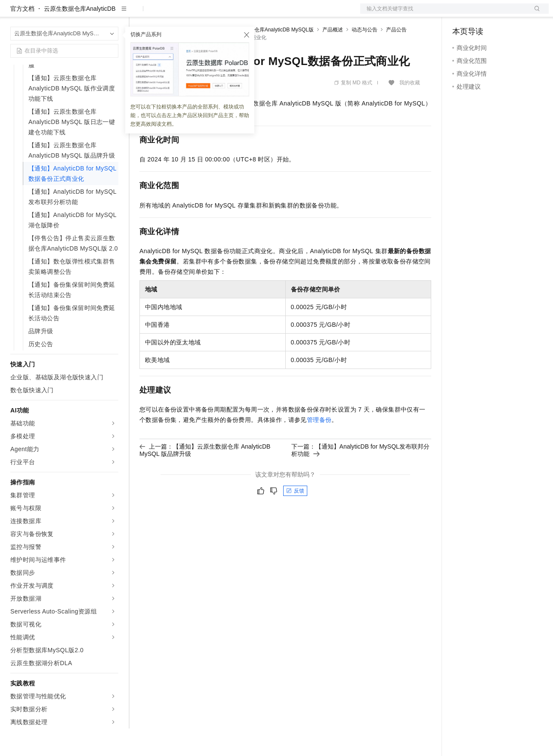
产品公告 (396, 57)
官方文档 (22, 36)
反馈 (295, 518)
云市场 (210, 14)
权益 (165, 14)
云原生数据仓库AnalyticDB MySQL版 (271, 57)
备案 (462, 14)
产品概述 (333, 57)
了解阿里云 (284, 14)
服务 (254, 14)
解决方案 (139, 14)
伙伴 (233, 14)
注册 (503, 14)
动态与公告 (365, 57)
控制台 (482, 14)
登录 (534, 14)
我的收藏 (410, 110)
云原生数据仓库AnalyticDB (80, 36)
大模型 (88, 14)
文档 (444, 14)
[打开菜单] (14, 14)
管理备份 (319, 447)
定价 (186, 14)
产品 (112, 14)
